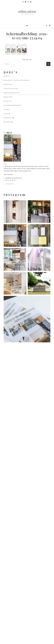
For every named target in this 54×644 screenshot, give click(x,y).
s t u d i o (7, 109)
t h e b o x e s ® (9, 118)
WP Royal (32, 641)
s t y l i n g (7, 114)
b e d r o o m (8, 84)
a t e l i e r (7, 76)
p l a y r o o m (8, 97)
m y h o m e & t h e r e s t (12, 93)
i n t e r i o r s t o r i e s (11, 88)
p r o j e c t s (8, 101)
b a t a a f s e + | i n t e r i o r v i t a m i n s (17, 80)
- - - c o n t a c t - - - (10, 184)
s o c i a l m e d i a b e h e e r (12, 105)
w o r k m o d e (8, 122)
